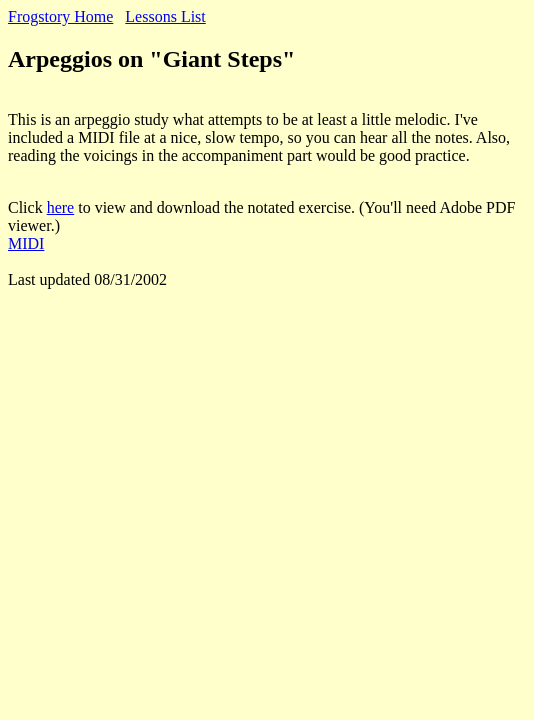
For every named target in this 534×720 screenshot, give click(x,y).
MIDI (26, 243)
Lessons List (165, 16)
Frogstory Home (60, 16)
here (61, 207)
